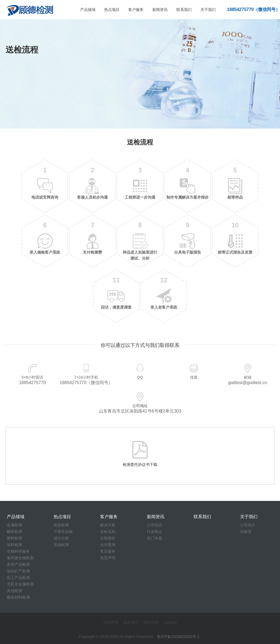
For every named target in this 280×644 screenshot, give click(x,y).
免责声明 (108, 558)
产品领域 (88, 10)
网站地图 (151, 622)
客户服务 (136, 10)
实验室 (246, 532)
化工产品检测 (18, 578)
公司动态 (154, 525)
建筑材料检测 (18, 597)
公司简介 (248, 525)
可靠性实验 (63, 532)
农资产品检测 (18, 564)
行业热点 (154, 532)
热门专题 (154, 538)
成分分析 (61, 538)
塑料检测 (14, 538)
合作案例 (108, 545)
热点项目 (112, 10)
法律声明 (111, 622)
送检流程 (108, 532)
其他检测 (14, 591)
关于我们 (208, 10)
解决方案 (108, 525)
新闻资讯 (160, 10)
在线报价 (108, 538)
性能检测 (61, 525)
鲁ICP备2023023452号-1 (178, 637)
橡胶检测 (14, 532)
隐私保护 (131, 622)
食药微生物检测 (20, 558)
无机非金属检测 (20, 584)
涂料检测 (14, 545)
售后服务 (108, 551)
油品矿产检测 (18, 571)
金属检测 (14, 525)
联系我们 (184, 10)
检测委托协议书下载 (140, 465)
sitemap (170, 622)
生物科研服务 (18, 551)
